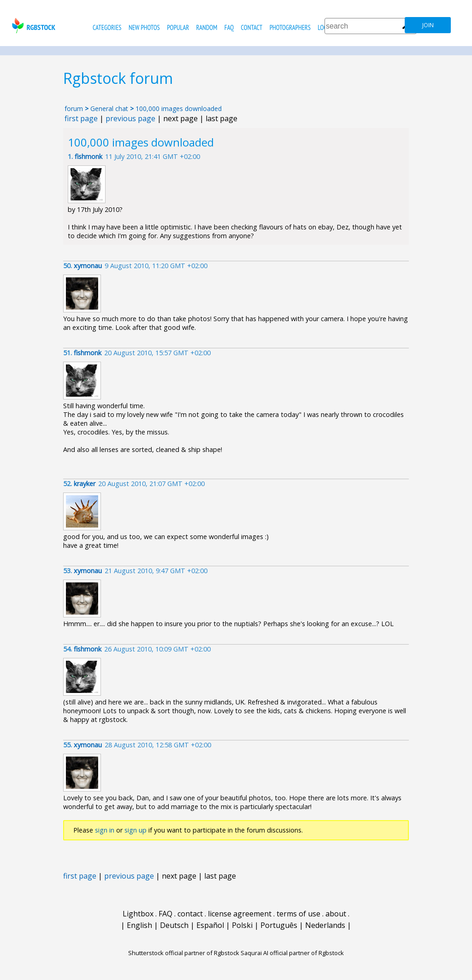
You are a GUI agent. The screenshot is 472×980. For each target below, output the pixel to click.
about (336, 914)
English (139, 925)
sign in (105, 830)
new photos (144, 27)
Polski (242, 925)
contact (251, 27)
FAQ (229, 27)
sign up (136, 830)
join (428, 25)
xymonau (88, 266)
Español (210, 925)
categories (107, 27)
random (207, 27)
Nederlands (325, 925)
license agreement (240, 914)
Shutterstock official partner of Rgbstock (184, 953)
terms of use (298, 914)
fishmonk (88, 156)
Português (279, 925)
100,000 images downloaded (179, 109)
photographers (290, 27)
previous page (130, 118)
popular (178, 27)
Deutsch (174, 925)
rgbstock (32, 26)
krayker (85, 484)
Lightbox (138, 914)
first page (81, 118)
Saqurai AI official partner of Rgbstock (292, 953)
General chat (109, 109)
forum (74, 109)
